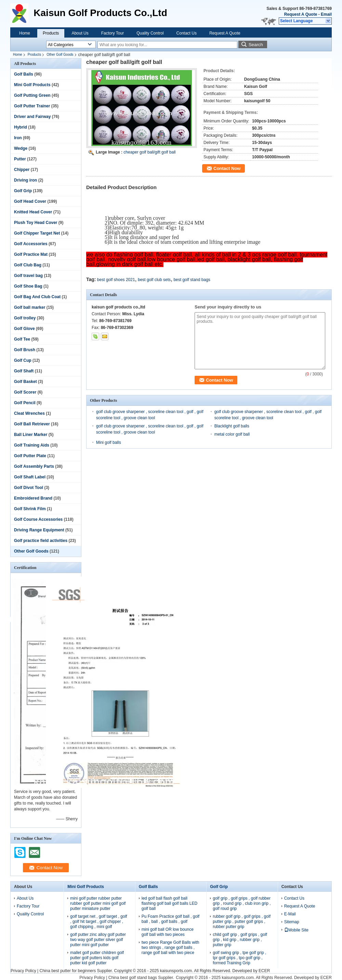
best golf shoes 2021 (116, 280)
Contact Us (187, 33)
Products (51, 33)
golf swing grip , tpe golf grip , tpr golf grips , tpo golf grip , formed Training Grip (239, 958)
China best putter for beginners (68, 971)
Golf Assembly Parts (34, 466)
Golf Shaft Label (30, 477)
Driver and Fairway (32, 117)
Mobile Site (296, 930)
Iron (18, 138)
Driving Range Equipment (39, 530)
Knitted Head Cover (33, 212)
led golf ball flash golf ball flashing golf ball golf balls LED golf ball (169, 903)
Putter (20, 159)
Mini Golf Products (32, 85)
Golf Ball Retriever (32, 424)
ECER (264, 971)
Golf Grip (23, 191)
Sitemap (292, 922)
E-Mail (290, 914)
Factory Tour (113, 33)
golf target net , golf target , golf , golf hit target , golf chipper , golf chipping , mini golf (98, 922)
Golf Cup (23, 360)
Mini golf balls (109, 442)
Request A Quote (301, 14)
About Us (80, 33)
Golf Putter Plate (30, 456)
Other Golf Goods (60, 55)
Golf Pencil (25, 403)
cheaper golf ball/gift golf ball (149, 152)
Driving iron (25, 180)
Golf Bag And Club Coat (37, 297)
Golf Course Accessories (38, 519)
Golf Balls (24, 74)
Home (25, 33)
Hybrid (21, 127)
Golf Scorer (25, 392)
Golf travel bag (28, 276)
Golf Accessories (31, 244)
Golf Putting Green (32, 95)
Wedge (21, 148)
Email (326, 14)
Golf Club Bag (28, 265)
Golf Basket (25, 382)
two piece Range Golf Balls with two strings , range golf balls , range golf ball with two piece (170, 948)
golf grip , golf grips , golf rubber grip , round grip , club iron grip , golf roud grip (242, 903)
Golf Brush (25, 350)
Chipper (22, 170)
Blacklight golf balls (232, 426)
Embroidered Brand (33, 498)
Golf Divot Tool (29, 488)
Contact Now (227, 168)
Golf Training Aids (32, 445)
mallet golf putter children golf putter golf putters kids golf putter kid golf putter (97, 958)
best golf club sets (154, 280)
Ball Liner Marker (31, 435)
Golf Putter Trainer (32, 106)
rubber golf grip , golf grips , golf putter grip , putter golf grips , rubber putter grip (242, 922)
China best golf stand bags (133, 978)
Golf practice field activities (41, 541)
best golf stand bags (192, 280)
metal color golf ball (232, 434)
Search (256, 45)
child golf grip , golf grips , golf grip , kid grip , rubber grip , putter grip (240, 940)
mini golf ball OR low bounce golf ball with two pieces (168, 932)
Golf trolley (25, 318)
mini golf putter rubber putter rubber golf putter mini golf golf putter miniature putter (98, 903)
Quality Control (150, 33)
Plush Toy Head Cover (36, 223)
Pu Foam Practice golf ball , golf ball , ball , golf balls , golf (170, 919)
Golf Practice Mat (31, 254)
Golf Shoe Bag (28, 286)
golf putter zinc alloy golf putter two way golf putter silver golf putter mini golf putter (98, 940)
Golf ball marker (30, 307)
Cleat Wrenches (29, 413)
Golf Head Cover (30, 201)
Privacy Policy (23, 971)
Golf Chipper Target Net (37, 233)
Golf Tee (22, 339)
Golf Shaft (24, 371)
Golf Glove (24, 329)
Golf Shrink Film (30, 509)
